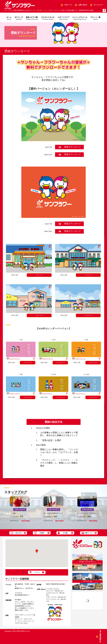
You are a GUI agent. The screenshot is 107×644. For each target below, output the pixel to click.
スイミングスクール (80, 18)
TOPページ (68, 5)
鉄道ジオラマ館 (32, 18)
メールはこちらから (53, 589)
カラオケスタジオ (48, 18)
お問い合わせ (83, 5)
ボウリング (19, 18)
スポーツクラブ (64, 18)
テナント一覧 (96, 18)
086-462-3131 (55, 591)
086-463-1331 (56, 597)
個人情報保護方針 (100, 636)
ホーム (9, 18)
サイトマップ (98, 5)
